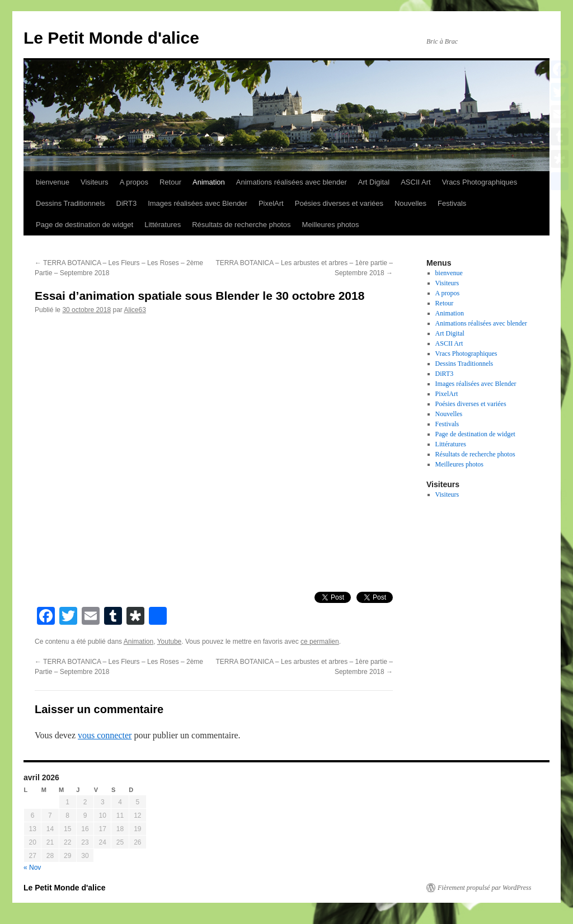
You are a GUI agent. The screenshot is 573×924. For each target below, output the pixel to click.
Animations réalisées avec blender (292, 182)
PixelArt (271, 203)
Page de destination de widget (84, 225)
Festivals (452, 203)
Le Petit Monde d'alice (111, 38)
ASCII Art (415, 182)
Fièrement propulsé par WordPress (484, 888)
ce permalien (320, 642)
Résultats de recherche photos (241, 225)
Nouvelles (410, 203)
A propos (134, 182)
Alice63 (135, 310)
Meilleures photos (331, 225)
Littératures (163, 225)
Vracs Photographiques (480, 182)
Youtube (170, 642)
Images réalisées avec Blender (198, 203)
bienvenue (53, 182)
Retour (170, 182)
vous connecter (105, 735)
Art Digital (374, 182)
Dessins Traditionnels (71, 203)
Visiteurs (95, 182)
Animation (209, 182)
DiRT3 (127, 203)
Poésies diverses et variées (339, 203)
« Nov (32, 868)
